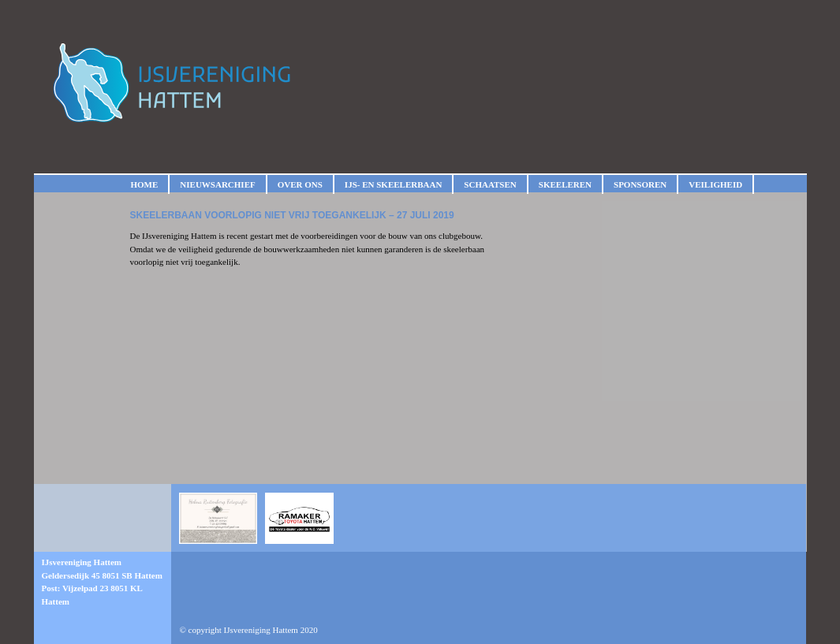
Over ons (300, 184)
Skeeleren (565, 184)
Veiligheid (715, 184)
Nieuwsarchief (217, 184)
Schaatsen (490, 184)
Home (145, 184)
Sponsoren (640, 184)
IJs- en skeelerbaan (393, 184)
